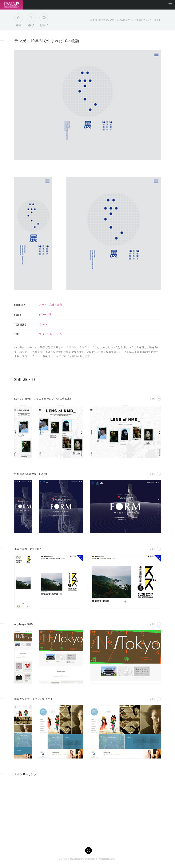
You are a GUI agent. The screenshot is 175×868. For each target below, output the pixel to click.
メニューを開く (170, 5)
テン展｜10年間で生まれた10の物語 (47, 41)
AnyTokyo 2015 (24, 624)
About (31, 21)
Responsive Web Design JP (86, 859)
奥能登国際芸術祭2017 (28, 549)
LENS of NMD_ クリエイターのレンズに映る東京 (43, 399)
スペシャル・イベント (52, 334)
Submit (44, 21)
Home (19, 21)
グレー (43, 315)
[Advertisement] (46, 807)
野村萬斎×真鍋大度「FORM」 (32, 474)
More (153, 398)
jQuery (43, 324)
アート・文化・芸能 (51, 305)
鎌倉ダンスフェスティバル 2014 (33, 699)
